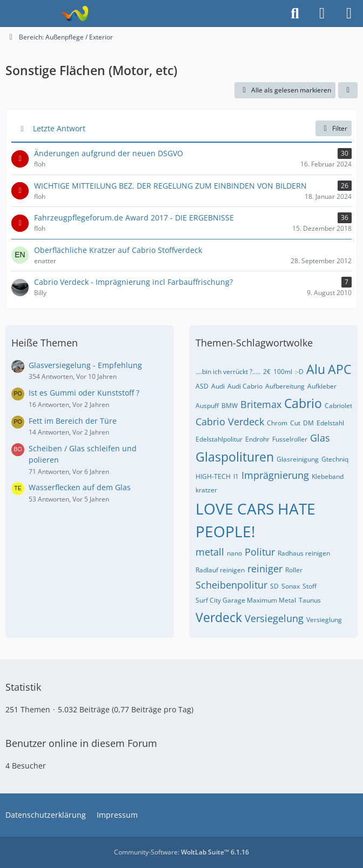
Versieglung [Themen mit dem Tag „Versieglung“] (324, 620)
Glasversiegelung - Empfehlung (85, 365)
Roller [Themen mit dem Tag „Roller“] (294, 570)
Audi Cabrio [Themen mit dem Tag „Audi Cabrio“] (245, 386)
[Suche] (295, 14)
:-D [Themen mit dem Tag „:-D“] (299, 372)
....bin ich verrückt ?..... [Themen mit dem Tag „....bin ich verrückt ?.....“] (228, 372)
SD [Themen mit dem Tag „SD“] (274, 586)
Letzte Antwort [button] (59, 128)
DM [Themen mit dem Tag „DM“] (308, 423)
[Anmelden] (322, 14)
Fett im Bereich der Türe (73, 421)
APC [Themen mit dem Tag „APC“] (340, 369)
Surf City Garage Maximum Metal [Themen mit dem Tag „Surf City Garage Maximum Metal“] (246, 600)
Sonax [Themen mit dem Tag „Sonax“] (291, 586)
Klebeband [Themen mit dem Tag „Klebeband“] (328, 476)
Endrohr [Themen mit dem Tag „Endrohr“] (257, 439)
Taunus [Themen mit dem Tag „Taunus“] (310, 600)
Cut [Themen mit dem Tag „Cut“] (295, 423)
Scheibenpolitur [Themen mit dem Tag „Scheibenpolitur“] (231, 585)
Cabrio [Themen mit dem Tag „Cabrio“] (303, 403)
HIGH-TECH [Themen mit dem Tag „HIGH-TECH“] (213, 476)
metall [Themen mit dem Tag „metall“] (210, 552)
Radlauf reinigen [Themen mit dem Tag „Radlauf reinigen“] (220, 570)
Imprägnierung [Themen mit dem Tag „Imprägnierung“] (275, 475)
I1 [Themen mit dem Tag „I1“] (236, 476)
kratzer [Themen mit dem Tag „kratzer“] (206, 490)
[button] (348, 90)
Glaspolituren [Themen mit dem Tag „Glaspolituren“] (235, 457)
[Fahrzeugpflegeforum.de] (74, 14)
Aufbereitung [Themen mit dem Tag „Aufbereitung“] (285, 386)
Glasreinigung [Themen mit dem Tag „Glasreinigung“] (298, 459)
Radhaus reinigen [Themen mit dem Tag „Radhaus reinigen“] (304, 553)
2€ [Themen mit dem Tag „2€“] (267, 372)
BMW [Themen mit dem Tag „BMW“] (230, 406)
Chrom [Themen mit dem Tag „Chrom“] (277, 423)
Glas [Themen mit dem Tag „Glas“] (320, 438)
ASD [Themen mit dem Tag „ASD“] (202, 386)
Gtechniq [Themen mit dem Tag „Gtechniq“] (335, 459)
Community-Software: (181, 852)
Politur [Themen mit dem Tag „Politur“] (260, 552)
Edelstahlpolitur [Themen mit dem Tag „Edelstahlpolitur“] (219, 439)
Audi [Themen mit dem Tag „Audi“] (218, 386)
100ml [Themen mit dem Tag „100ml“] (283, 372)
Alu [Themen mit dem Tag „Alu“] (316, 369)
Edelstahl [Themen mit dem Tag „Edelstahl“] (330, 423)
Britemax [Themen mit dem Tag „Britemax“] (261, 404)
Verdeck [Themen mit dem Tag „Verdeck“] (219, 617)
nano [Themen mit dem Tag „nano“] (234, 553)
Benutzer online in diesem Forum (81, 743)
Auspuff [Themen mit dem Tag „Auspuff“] (207, 406)
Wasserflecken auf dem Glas (80, 487)
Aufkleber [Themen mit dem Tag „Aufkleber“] (322, 386)
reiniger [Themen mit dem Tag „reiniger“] (265, 569)
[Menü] (349, 14)
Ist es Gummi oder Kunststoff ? (84, 393)
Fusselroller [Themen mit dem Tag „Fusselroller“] (290, 439)
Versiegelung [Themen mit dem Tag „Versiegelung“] (274, 618)
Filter (334, 128)
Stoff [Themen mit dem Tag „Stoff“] (310, 586)
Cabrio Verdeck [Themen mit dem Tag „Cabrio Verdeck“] (230, 422)
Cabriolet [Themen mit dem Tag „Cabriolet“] (338, 406)
